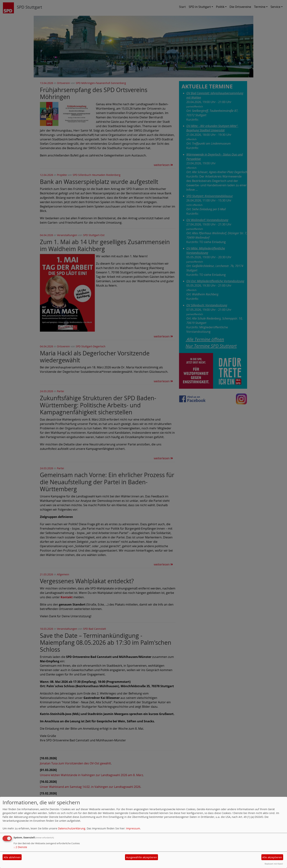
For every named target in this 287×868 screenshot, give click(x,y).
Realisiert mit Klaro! (274, 864)
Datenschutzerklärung (72, 828)
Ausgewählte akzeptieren (142, 857)
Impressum (133, 828)
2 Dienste (20, 847)
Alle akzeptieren (272, 857)
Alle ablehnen (12, 857)
